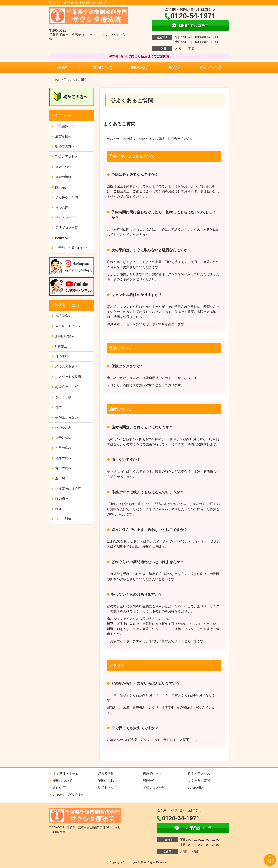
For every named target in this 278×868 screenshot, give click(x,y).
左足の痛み (63, 448)
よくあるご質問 (67, 197)
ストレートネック (68, 326)
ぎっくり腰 (63, 397)
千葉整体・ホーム (67, 67)
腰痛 (58, 509)
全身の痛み (63, 458)
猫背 (58, 407)
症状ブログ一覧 (67, 228)
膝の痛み (62, 499)
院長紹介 (62, 187)
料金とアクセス (211, 67)
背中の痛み (63, 468)
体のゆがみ (63, 428)
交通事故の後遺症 (68, 489)
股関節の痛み (65, 336)
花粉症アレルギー (68, 387)
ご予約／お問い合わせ (71, 248)
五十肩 (60, 478)
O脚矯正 (61, 346)
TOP (57, 80)
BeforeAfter (63, 238)
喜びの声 (175, 67)
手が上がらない (67, 417)
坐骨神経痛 (63, 438)
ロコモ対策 (63, 519)
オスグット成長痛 (68, 377)
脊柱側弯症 (63, 316)
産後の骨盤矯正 (67, 367)
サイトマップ (65, 218)
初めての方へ (65, 146)
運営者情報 (63, 136)
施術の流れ (139, 67)
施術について (103, 67)
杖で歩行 (62, 356)
